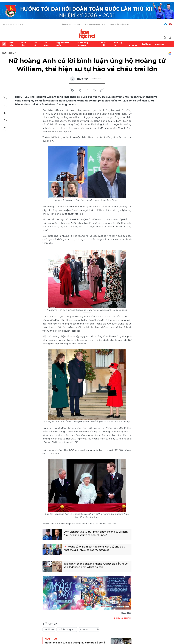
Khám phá (24, 44)
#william (49, 630)
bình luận (102, 90)
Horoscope (159, 44)
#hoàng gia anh (89, 630)
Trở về (5, 128)
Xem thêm (170, 44)
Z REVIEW (133, 44)
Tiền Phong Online (70, 25)
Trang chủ (4, 44)
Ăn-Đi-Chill (104, 44)
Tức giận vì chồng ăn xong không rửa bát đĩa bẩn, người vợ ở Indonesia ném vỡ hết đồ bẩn (96, 565)
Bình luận (5, 120)
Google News (170, 53)
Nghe (5, 98)
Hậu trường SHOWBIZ (82, 44)
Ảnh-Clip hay (118, 44)
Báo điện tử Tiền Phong (87, 34)
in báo (94, 90)
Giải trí (35, 44)
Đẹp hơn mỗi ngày (63, 44)
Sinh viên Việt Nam (119, 25)
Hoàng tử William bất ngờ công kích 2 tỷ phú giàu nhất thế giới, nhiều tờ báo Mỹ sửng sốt (94, 548)
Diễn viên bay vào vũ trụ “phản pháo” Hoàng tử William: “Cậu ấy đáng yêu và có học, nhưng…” (96, 533)
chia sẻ (72, 90)
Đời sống (12, 44)
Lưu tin (5, 113)
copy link (87, 90)
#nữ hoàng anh (67, 630)
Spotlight (146, 44)
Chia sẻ (5, 106)
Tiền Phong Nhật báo (95, 25)
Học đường (46, 44)
